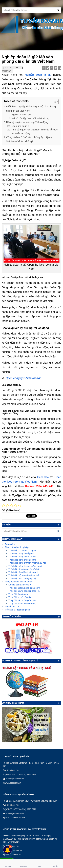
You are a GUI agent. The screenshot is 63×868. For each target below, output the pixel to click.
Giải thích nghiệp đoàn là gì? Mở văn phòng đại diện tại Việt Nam (31, 108)
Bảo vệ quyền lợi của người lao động (27, 122)
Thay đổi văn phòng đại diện (22, 600)
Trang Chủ (10, 544)
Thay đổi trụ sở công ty (20, 597)
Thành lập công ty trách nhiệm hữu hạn (27, 563)
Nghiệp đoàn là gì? (38, 75)
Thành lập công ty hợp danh (22, 557)
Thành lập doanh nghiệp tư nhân (24, 569)
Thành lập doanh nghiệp (17, 547)
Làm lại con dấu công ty (20, 585)
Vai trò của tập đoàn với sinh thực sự (30, 118)
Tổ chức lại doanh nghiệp (17, 610)
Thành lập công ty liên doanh (22, 560)
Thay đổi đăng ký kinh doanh (19, 582)
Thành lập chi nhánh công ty (22, 550)
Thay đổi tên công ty (18, 594)
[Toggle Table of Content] (54, 102)
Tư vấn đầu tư (12, 607)
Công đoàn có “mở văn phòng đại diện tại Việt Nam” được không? (30, 139)
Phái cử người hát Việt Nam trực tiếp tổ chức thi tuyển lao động (35, 132)
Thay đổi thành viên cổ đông (22, 604)
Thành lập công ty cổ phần (21, 554)
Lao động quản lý (20, 126)
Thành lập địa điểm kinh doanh (23, 572)
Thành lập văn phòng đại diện (23, 578)
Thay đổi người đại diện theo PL (24, 591)
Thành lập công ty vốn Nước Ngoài (25, 566)
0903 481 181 (13, 770)
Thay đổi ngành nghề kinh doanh (24, 588)
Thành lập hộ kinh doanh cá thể (24, 575)
